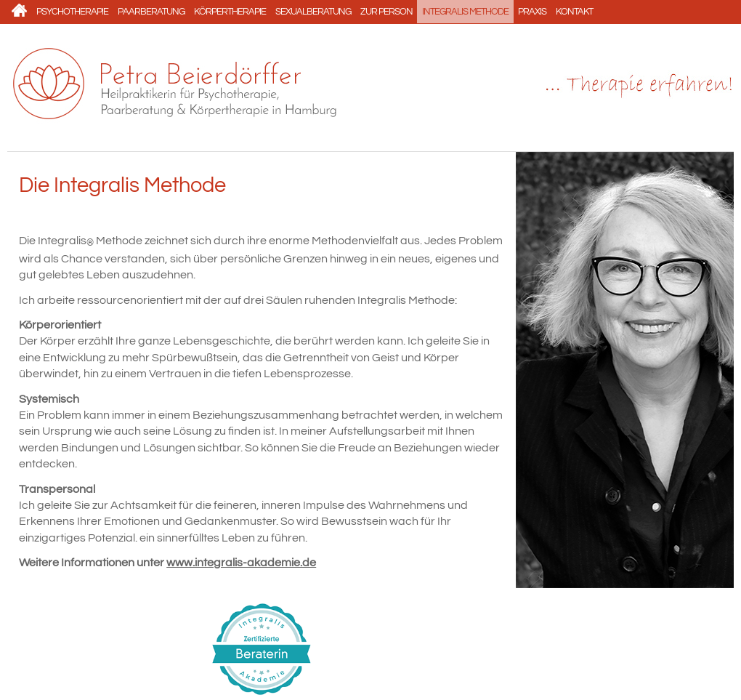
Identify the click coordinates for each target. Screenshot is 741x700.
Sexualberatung (313, 12)
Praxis (532, 12)
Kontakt (574, 12)
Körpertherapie (230, 12)
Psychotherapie (72, 12)
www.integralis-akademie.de (241, 563)
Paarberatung (151, 12)
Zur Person (386, 12)
